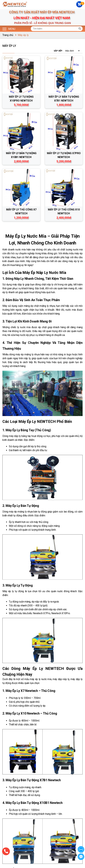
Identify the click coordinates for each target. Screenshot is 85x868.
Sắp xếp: (58, 51)
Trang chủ (8, 35)
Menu (9, 29)
